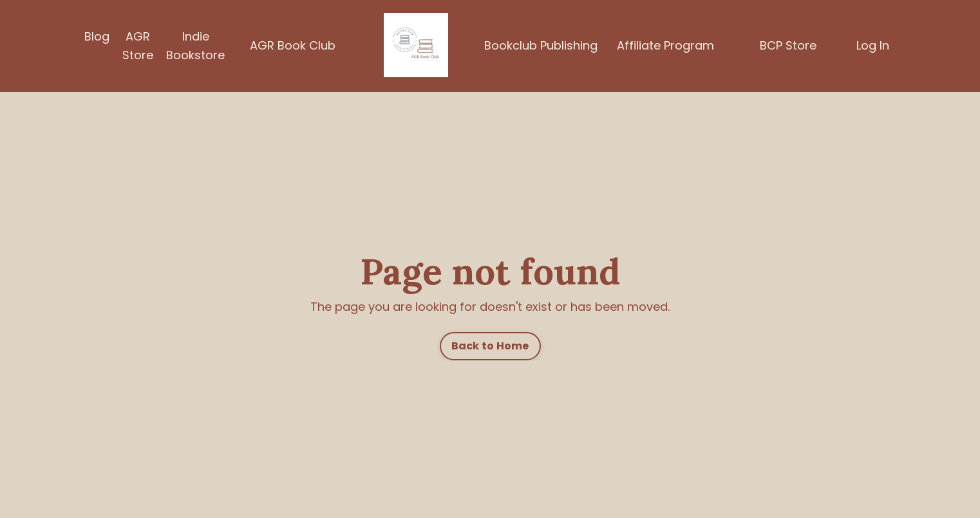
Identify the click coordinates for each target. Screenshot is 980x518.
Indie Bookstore (195, 46)
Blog (97, 36)
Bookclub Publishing (541, 45)
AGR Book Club (293, 45)
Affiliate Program (665, 45)
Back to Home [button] (490, 346)
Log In (873, 45)
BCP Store (788, 45)
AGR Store (138, 46)
